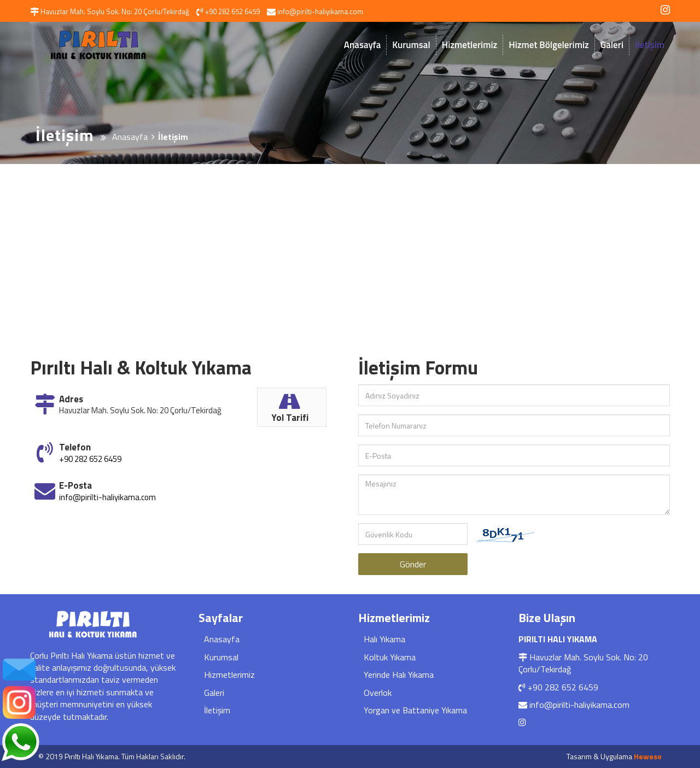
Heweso (648, 756)
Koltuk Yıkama (390, 657)
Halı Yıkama (384, 639)
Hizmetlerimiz (470, 45)
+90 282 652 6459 (90, 459)
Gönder (413, 564)
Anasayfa (362, 45)
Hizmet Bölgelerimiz (549, 45)
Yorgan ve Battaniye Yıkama (415, 710)
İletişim (650, 45)
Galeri (612, 45)
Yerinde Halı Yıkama (399, 675)
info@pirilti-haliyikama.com (107, 497)
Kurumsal (411, 45)
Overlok (378, 693)
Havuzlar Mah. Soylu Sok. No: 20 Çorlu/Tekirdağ (583, 663)
